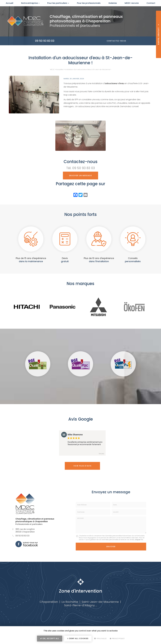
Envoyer (111, 547)
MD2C (52, 69)
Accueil (9, 3)
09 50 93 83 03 (45, 41)
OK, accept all (50, 638)
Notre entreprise (30, 3)
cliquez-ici (139, 540)
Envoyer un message (80, 176)
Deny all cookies (78, 638)
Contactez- (116, 41)
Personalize (100, 639)
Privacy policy (117, 639)
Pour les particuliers (58, 3)
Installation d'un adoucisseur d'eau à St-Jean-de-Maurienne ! (88, 69)
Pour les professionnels (89, 3)
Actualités (60, 69)
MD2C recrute (132, 3)
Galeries (113, 3)
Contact (151, 3)
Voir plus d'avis (82, 466)
